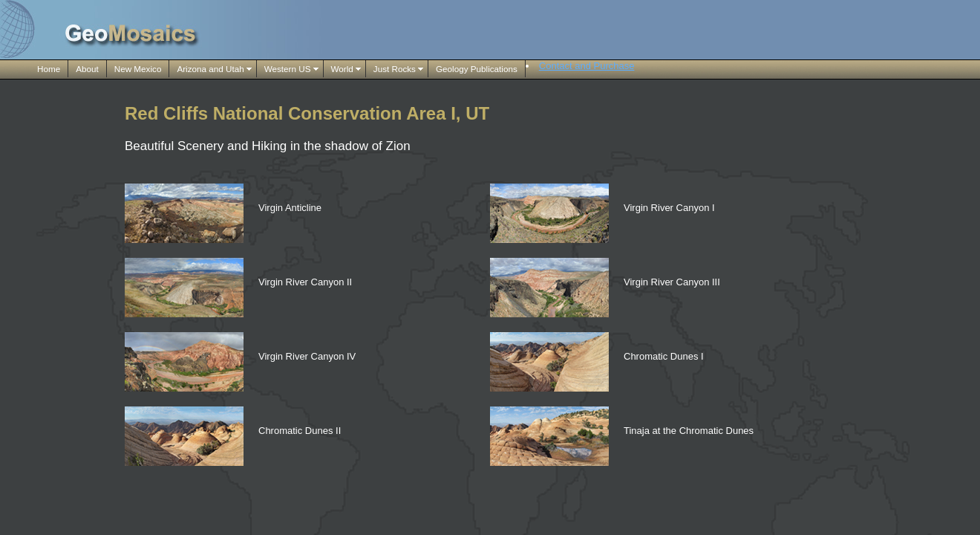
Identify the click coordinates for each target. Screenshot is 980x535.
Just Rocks (395, 69)
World (342, 69)
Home (49, 69)
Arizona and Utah (210, 69)
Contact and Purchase (587, 66)
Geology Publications (477, 69)
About (87, 69)
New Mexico (138, 69)
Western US (288, 69)
